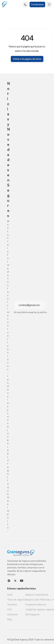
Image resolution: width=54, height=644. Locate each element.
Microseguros (32, 614)
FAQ (10, 609)
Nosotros (12, 605)
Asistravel (12, 614)
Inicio (10, 595)
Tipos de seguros (16, 600)
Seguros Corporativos (37, 595)
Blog (10, 619)
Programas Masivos (36, 605)
